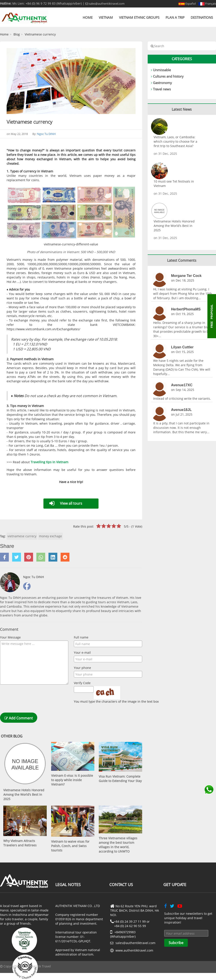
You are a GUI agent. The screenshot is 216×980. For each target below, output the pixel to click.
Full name (81, 637)
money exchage (50, 536)
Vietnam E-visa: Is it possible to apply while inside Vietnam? (72, 780)
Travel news (162, 89)
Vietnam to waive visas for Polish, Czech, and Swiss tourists (70, 846)
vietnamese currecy (22, 536)
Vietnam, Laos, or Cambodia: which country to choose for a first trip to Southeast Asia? (175, 141)
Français (207, 4)
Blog (17, 34)
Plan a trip (175, 17)
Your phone (82, 668)
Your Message (10, 637)
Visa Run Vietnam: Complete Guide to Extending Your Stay (120, 779)
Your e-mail (82, 652)
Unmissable (162, 70)
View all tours (71, 503)
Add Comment (19, 718)
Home (88, 17)
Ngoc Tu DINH (46, 134)
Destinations (202, 17)
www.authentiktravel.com (134, 950)
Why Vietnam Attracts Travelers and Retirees (20, 843)
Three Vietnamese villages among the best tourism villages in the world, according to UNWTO (118, 845)
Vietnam (106, 17)
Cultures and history (168, 76)
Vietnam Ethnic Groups (139, 17)
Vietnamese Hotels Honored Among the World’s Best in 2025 (24, 794)
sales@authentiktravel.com (105, 4)
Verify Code (82, 683)
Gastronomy (162, 83)
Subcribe (176, 943)
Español (187, 4)
